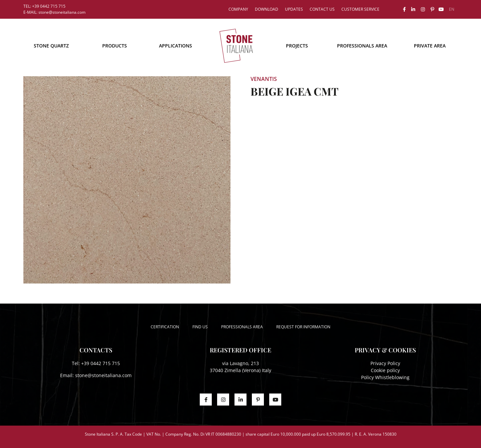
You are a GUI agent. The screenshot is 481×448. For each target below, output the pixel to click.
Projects (297, 46)
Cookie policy (385, 370)
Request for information (303, 327)
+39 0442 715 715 (101, 363)
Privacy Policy (385, 363)
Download (267, 9)
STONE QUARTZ (51, 46)
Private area (430, 46)
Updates (294, 9)
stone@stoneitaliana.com (103, 375)
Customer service (360, 9)
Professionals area (362, 46)
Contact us (322, 9)
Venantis (264, 79)
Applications (176, 46)
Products (115, 46)
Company (238, 9)
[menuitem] (452, 9)
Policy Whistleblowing (385, 377)
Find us (200, 327)
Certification (165, 327)
